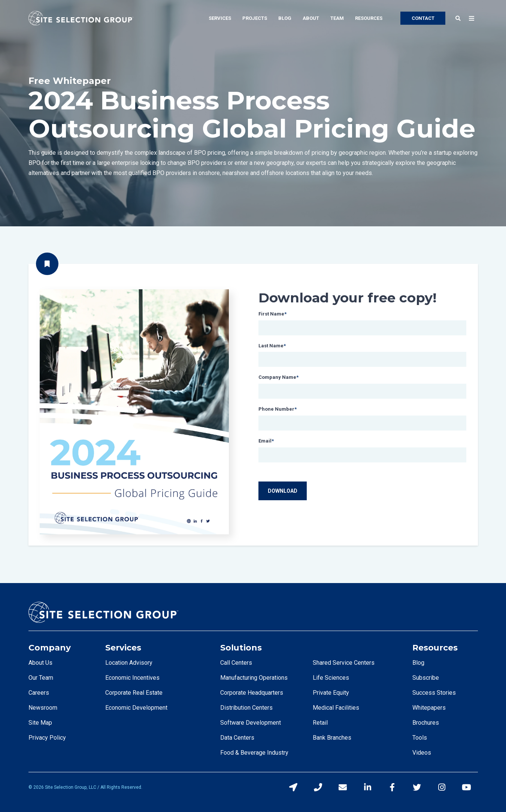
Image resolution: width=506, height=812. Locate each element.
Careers (39, 693)
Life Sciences (331, 678)
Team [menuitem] (337, 18)
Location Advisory (129, 663)
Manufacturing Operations (254, 678)
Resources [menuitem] (369, 18)
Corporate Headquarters (252, 693)
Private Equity (331, 693)
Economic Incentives (132, 678)
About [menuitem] (311, 18)
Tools (420, 738)
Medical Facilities (336, 708)
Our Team (41, 678)
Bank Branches (332, 738)
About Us (40, 663)
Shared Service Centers (344, 663)
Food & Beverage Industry (254, 753)
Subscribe (426, 678)
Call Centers (236, 663)
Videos (422, 753)
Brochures (426, 723)
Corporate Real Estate (134, 693)
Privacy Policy (47, 738)
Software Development (251, 723)
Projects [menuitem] (255, 18)
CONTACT (423, 18)
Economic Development (136, 708)
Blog (418, 663)
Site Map (40, 723)
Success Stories (434, 693)
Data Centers (237, 738)
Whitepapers (429, 708)
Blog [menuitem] (285, 18)
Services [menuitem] (220, 18)
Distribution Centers (246, 708)
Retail (320, 723)
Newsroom (43, 708)
